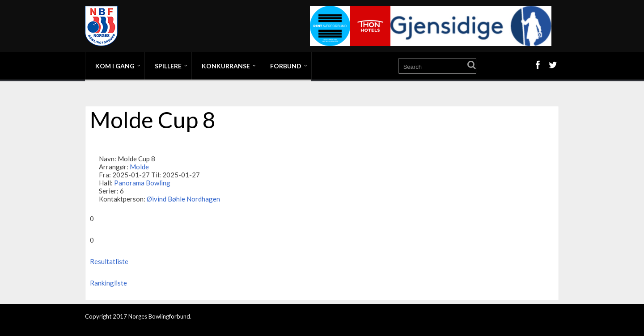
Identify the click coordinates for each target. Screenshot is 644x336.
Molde (139, 167)
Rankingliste (108, 283)
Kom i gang (115, 66)
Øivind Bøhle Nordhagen (183, 199)
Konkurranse (226, 66)
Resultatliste (109, 261)
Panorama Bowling (142, 183)
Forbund (286, 66)
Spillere (168, 66)
